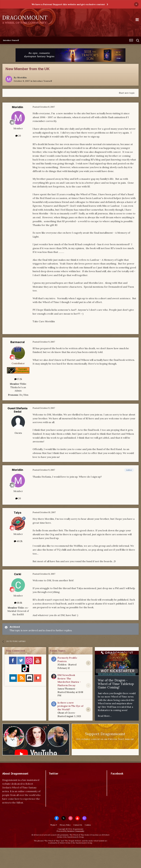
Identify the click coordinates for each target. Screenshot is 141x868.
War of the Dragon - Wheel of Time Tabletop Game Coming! (116, 684)
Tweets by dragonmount (62, 779)
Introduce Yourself (42, 81)
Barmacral (18, 342)
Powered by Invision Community (70, 831)
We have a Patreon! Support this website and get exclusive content (68, 4)
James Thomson (66, 689)
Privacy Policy (65, 825)
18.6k (18, 603)
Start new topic (127, 93)
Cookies (88, 825)
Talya (18, 513)
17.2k (18, 379)
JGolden (62, 665)
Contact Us (78, 825)
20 (18, 136)
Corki (18, 574)
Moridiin (22, 78)
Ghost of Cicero (66, 713)
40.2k (18, 541)
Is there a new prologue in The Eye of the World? (70, 706)
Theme (54, 825)
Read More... (105, 716)
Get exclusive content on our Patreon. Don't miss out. (105, 739)
